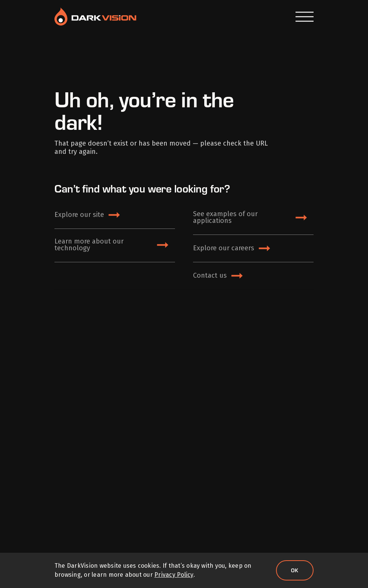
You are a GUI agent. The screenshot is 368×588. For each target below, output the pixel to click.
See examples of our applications (225, 217)
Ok (295, 570)
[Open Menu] (305, 17)
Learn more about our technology (89, 245)
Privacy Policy (174, 575)
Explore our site (79, 215)
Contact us (210, 275)
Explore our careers (224, 248)
